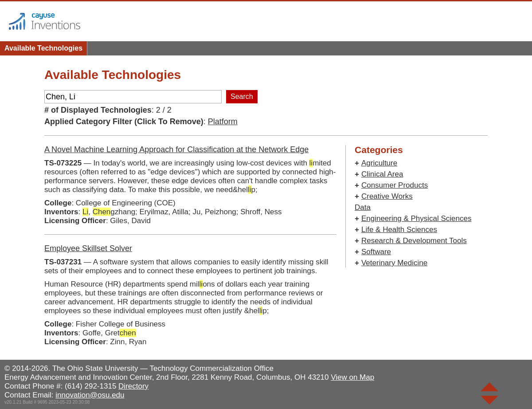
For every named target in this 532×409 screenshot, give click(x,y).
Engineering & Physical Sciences (417, 218)
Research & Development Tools (414, 241)
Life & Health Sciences (399, 230)
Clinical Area (382, 174)
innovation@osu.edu (90, 395)
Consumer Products (395, 185)
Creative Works (387, 196)
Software (376, 252)
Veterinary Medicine (394, 263)
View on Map (352, 377)
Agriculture (379, 163)
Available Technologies (43, 48)
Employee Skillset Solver (88, 248)
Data (363, 207)
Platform (223, 122)
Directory (133, 386)
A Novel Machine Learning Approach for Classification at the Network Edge (176, 149)
